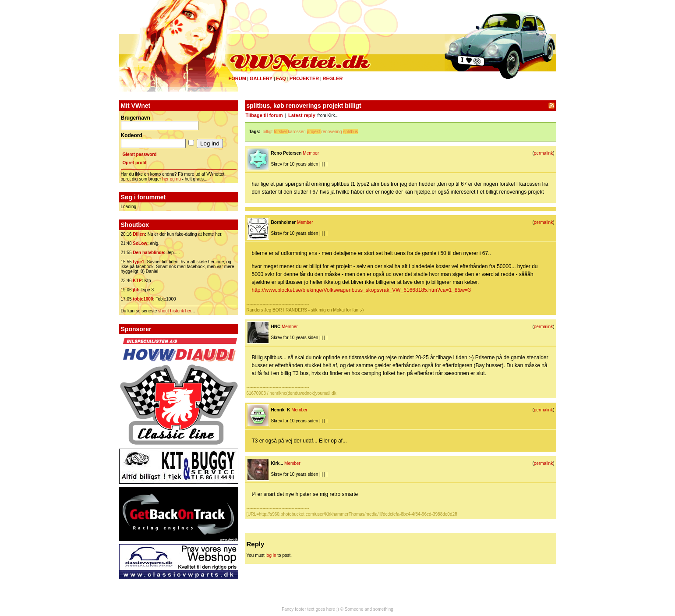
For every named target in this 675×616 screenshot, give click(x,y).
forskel (280, 132)
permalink (543, 153)
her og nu (172, 179)
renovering (331, 132)
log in (271, 555)
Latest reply (302, 115)
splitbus (350, 132)
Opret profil (134, 163)
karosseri (297, 132)
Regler (332, 78)
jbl (135, 290)
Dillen (139, 234)
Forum (237, 78)
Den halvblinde (148, 253)
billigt (267, 132)
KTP (137, 281)
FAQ (281, 78)
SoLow (140, 243)
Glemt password (140, 154)
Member (311, 153)
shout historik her (175, 311)
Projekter (304, 78)
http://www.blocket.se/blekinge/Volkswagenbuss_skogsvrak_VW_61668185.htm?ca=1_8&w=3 (361, 290)
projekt (314, 132)
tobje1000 (143, 299)
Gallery (261, 78)
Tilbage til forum (264, 115)
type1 (138, 262)
